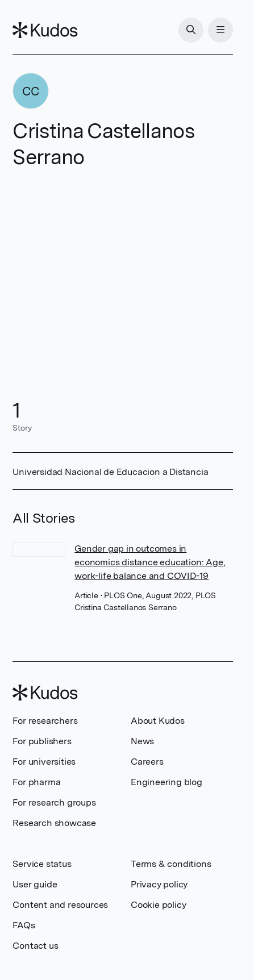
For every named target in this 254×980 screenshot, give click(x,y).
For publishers (42, 741)
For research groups (54, 802)
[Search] (191, 30)
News (142, 741)
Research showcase (54, 823)
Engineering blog (166, 782)
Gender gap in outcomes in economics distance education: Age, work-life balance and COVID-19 (150, 562)
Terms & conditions (171, 864)
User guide (35, 884)
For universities (44, 762)
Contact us (35, 946)
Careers (147, 762)
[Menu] (220, 30)
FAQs (24, 925)
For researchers (45, 721)
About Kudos (158, 721)
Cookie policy (158, 905)
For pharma (36, 782)
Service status (42, 864)
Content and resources (60, 905)
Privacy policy (159, 884)
